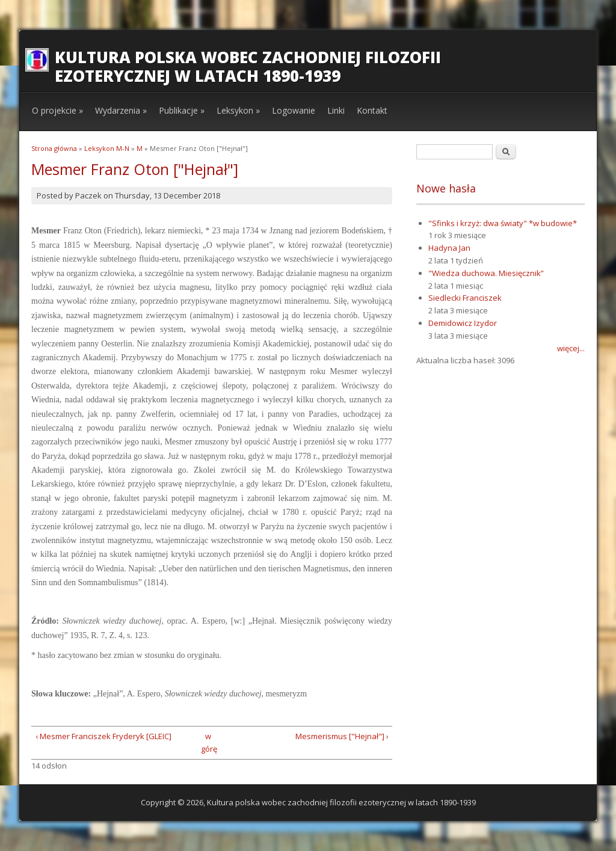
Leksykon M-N (107, 148)
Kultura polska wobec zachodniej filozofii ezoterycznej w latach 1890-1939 (248, 66)
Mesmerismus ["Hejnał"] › (342, 736)
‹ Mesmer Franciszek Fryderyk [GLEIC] (103, 736)
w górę (208, 742)
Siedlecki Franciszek (465, 298)
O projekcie (57, 110)
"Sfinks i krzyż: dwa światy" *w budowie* (503, 223)
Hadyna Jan (449, 248)
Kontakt (372, 110)
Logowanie (294, 110)
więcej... (571, 348)
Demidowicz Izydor (463, 323)
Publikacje (182, 110)
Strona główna (54, 148)
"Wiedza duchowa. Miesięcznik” (486, 273)
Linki (336, 110)
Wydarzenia (121, 110)
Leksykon (238, 110)
